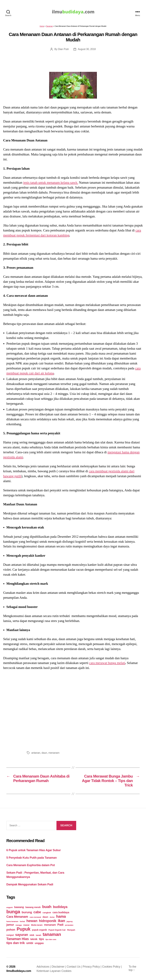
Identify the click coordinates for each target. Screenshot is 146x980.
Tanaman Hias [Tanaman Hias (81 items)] (18, 939)
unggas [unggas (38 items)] (39, 943)
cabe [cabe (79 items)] (37, 912)
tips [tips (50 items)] (41, 939)
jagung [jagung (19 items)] (70, 921)
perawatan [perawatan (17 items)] (69, 925)
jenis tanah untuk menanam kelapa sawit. (50, 183)
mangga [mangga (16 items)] (19, 925)
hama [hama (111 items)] (61, 916)
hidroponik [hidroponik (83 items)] (48, 921)
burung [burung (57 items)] (27, 912)
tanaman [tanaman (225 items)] (52, 934)
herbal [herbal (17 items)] (22, 921)
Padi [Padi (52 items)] (60, 925)
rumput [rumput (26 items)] (10, 935)
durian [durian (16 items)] (52, 917)
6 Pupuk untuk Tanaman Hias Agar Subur (34, 850)
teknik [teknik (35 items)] (34, 939)
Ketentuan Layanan (49, 971)
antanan (36, 753)
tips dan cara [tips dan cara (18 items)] (51, 939)
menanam (54, 753)
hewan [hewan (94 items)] (32, 921)
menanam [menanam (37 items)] (50, 925)
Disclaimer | (59, 967)
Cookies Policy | (112, 967)
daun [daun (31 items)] (45, 917)
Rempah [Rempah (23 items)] (71, 930)
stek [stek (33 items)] (32, 935)
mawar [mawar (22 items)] (26, 925)
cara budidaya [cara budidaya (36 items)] (61, 912)
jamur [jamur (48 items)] (10, 925)
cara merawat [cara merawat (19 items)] (35, 917)
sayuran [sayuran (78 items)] (22, 935)
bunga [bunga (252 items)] (13, 912)
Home (42, 26)
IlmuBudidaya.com (19, 971)
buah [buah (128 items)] (47, 907)
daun (44, 753)
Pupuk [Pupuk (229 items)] (24, 929)
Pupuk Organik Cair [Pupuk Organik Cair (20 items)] (57, 930)
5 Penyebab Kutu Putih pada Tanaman (32, 858)
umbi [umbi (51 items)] (30, 943)
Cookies (66, 971)
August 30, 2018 (87, 49)
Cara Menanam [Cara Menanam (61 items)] (17, 917)
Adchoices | (44, 967)
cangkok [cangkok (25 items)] (47, 913)
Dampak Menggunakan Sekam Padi (30, 884)
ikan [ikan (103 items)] (61, 921)
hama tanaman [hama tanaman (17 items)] (12, 921)
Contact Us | (75, 967)
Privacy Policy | (92, 967)
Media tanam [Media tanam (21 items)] (37, 925)
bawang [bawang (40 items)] (19, 907)
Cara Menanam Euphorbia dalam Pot (31, 865)
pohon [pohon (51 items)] (11, 930)
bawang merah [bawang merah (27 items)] (33, 907)
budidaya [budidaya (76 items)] (60, 907)
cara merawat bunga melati (107, 663)
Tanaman (49, 26)
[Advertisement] (73, 710)
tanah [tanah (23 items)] (38, 935)
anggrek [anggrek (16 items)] (10, 907)
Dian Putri (63, 49)
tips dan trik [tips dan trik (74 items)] (16, 943)
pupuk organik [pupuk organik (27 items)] (39, 930)
